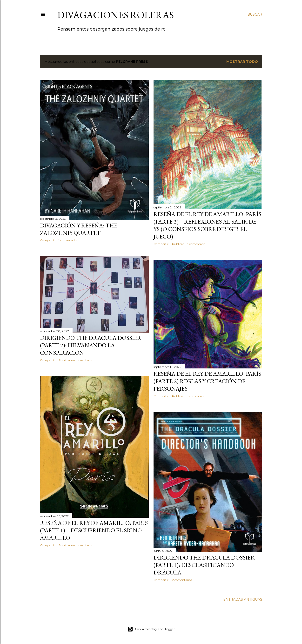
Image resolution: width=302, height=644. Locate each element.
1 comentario (67, 240)
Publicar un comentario (189, 244)
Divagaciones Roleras (116, 15)
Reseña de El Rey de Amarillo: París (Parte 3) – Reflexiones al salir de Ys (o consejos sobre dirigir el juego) (207, 225)
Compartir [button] (47, 240)
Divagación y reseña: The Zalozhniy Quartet (79, 229)
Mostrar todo (242, 62)
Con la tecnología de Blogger (151, 629)
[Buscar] (255, 14)
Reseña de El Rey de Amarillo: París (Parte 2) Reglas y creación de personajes (207, 381)
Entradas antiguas (243, 599)
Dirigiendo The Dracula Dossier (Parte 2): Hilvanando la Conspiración (91, 345)
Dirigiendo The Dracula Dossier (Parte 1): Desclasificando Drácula (204, 565)
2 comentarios (182, 580)
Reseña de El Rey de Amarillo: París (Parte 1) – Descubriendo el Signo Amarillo (94, 530)
